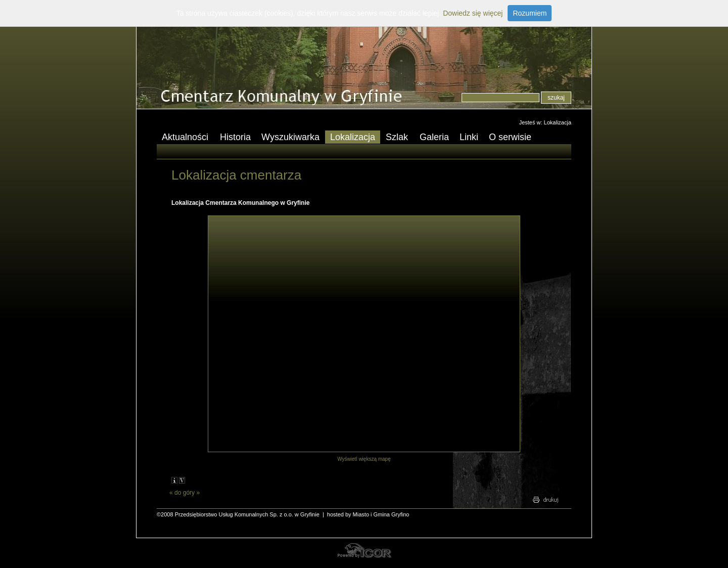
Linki (469, 137)
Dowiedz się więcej (473, 13)
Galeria (434, 137)
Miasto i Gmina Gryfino (381, 514)
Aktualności (183, 138)
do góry (185, 493)
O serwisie (508, 138)
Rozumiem (530, 13)
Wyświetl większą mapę (364, 459)
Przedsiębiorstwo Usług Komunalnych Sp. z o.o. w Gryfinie (247, 514)
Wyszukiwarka (290, 137)
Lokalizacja (558, 122)
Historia (235, 137)
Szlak (394, 138)
